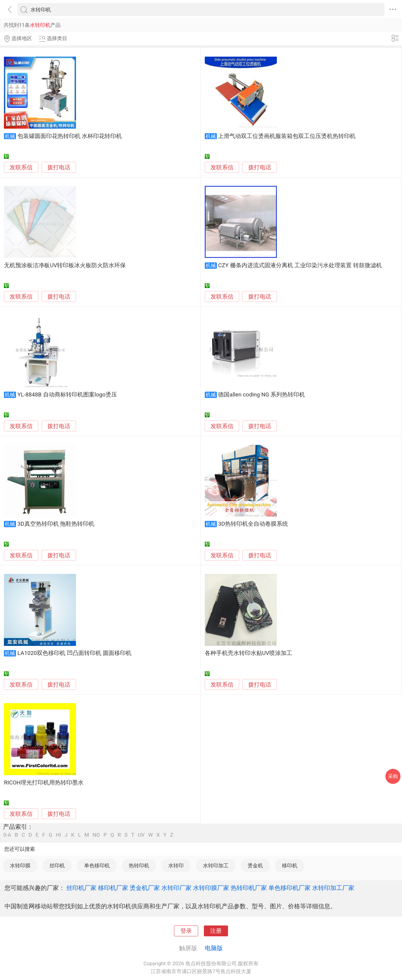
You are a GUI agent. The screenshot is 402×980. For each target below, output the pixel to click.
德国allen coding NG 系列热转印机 (261, 395)
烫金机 (255, 866)
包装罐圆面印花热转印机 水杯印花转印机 (70, 136)
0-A (7, 835)
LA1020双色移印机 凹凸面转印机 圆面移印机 (74, 653)
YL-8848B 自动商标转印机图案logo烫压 (67, 395)
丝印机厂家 (81, 888)
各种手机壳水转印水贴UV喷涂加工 (248, 653)
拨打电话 (59, 167)
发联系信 (21, 168)
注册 (216, 931)
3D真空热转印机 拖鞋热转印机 (56, 524)
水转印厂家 (176, 888)
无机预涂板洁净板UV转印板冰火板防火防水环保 (65, 265)
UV (141, 835)
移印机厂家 (113, 888)
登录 (186, 931)
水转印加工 (216, 866)
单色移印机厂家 (290, 888)
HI (58, 835)
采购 (393, 776)
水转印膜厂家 (211, 888)
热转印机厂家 (249, 888)
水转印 (176, 866)
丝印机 (57, 866)
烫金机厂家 (145, 888)
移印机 (290, 866)
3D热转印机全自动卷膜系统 (253, 524)
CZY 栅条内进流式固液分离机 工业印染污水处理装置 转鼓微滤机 (300, 265)
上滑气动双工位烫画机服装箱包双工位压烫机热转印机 (287, 136)
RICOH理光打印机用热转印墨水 (44, 783)
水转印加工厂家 (333, 888)
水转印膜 (20, 866)
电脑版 (214, 948)
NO (96, 835)
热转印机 (139, 866)
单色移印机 (97, 866)
